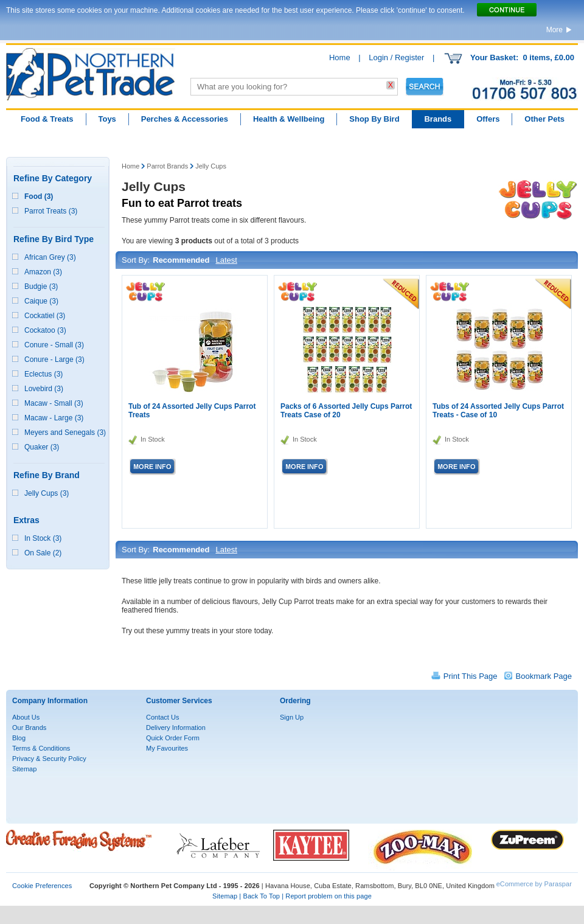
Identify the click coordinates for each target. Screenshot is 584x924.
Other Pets (544, 119)
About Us (26, 717)
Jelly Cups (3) (47, 493)
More (554, 30)
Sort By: (136, 260)
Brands (438, 119)
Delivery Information (176, 728)
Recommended (181, 260)
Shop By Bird (374, 119)
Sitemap (24, 769)
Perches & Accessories (185, 119)
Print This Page (471, 676)
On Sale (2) (43, 553)
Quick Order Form (173, 738)
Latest (226, 260)
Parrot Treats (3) (51, 211)
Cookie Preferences (42, 886)
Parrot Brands (167, 166)
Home (340, 57)
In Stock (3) (43, 538)
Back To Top (261, 896)
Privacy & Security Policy (49, 759)
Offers (488, 119)
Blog (19, 738)
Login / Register (396, 57)
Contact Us (162, 717)
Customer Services (179, 701)
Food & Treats (47, 119)
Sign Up (292, 717)
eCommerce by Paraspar (534, 884)
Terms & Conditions (41, 748)
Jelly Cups (211, 166)
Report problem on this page (328, 896)
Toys (107, 119)
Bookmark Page (544, 676)
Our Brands (29, 728)
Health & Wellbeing (289, 119)
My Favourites (167, 748)
